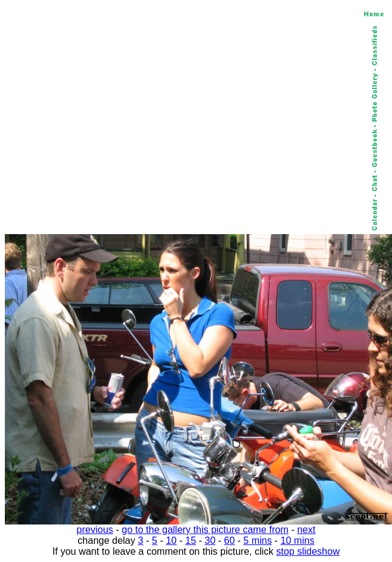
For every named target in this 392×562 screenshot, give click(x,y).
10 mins (298, 541)
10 (171, 541)
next (306, 530)
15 (191, 541)
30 (210, 541)
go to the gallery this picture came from (205, 530)
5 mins (257, 541)
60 (229, 541)
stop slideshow (308, 551)
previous (95, 530)
